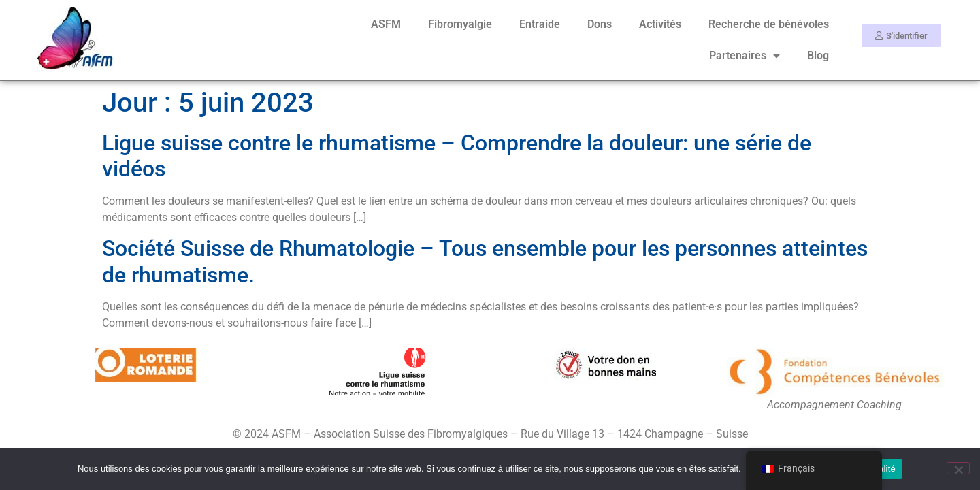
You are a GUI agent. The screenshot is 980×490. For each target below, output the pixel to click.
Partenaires (745, 56)
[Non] (958, 468)
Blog (818, 55)
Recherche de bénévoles (769, 24)
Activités (660, 24)
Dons (600, 24)
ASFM (386, 24)
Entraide (540, 24)
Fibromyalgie (460, 24)
